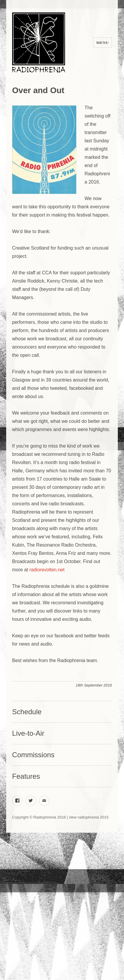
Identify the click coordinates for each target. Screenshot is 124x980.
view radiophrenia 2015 (89, 817)
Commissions (33, 755)
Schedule (27, 712)
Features (26, 776)
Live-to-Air (28, 733)
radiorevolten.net (47, 570)
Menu (102, 43)
